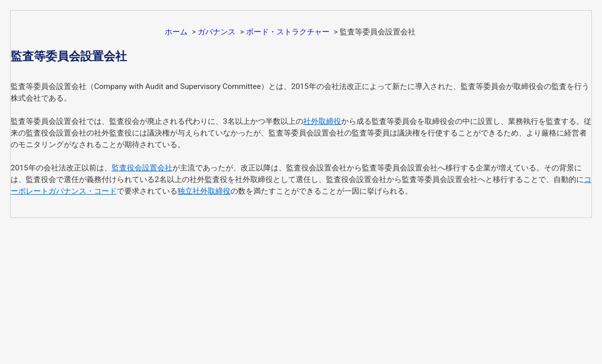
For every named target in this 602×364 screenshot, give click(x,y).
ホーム (176, 32)
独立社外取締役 (204, 191)
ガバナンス (217, 32)
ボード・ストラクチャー (288, 32)
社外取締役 (322, 121)
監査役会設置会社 (142, 168)
